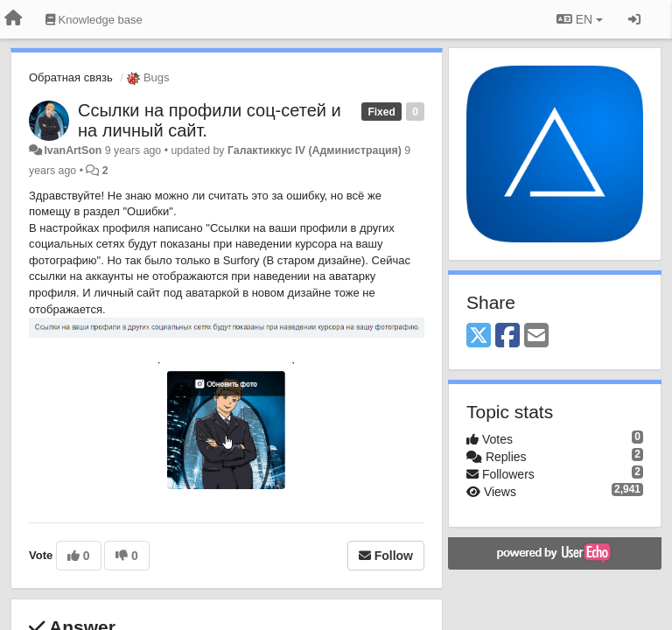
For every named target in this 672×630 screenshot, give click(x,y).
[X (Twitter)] (479, 336)
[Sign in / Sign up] (634, 19)
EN (580, 19)
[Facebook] (507, 336)
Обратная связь (71, 77)
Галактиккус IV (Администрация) (315, 150)
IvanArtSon (73, 150)
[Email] (536, 336)
